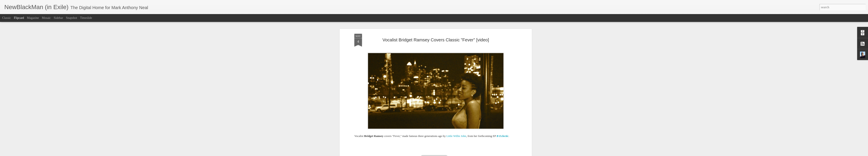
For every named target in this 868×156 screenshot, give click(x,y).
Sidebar (58, 18)
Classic (7, 18)
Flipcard (19, 18)
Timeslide (86, 18)
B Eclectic (503, 52)
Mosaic (46, 18)
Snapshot (72, 18)
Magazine (33, 18)
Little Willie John (456, 52)
